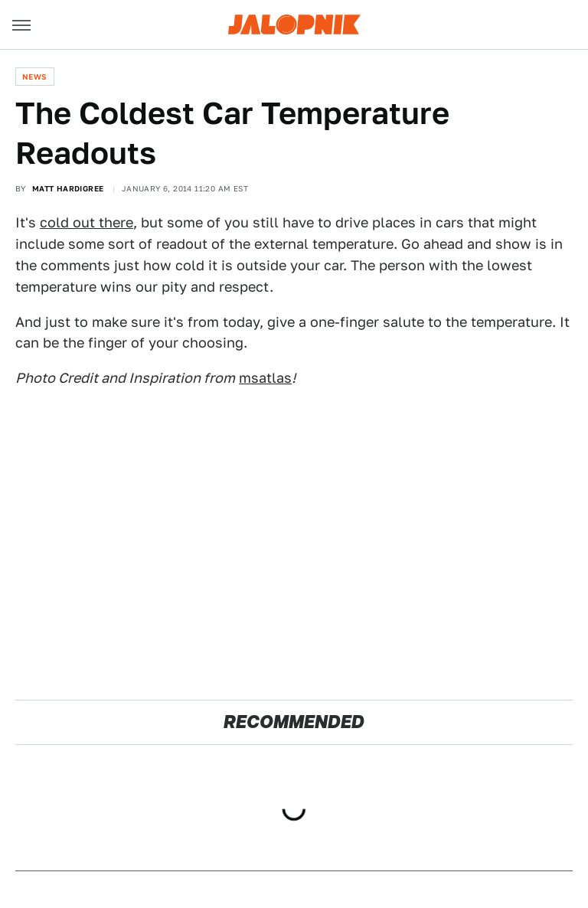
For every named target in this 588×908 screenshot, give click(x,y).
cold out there (87, 222)
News (35, 77)
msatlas (265, 378)
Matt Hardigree (68, 188)
